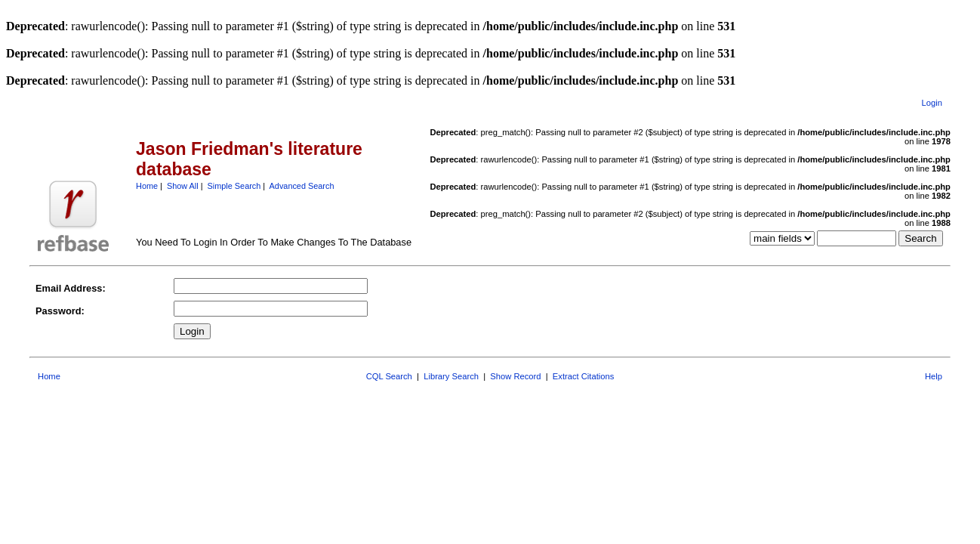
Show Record (515, 376)
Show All (183, 186)
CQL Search (389, 376)
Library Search (451, 376)
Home (147, 186)
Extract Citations (583, 376)
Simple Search (234, 186)
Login (932, 103)
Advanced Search (302, 186)
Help (934, 376)
